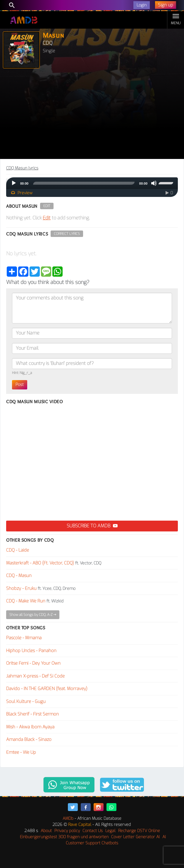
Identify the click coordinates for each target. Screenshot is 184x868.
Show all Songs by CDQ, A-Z (33, 615)
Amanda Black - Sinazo (29, 739)
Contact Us (93, 831)
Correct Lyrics (67, 234)
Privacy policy (67, 831)
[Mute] (154, 183)
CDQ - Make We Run (26, 601)
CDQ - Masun (19, 576)
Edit (47, 206)
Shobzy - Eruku (21, 588)
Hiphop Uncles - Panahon (31, 651)
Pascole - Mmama (24, 638)
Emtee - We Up (21, 752)
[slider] (84, 183)
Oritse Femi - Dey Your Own (33, 663)
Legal (110, 831)
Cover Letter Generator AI (135, 837)
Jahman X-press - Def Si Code (35, 676)
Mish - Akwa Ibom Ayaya (30, 727)
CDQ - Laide (18, 550)
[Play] (14, 183)
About (46, 831)
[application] (92, 183)
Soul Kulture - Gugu (26, 701)
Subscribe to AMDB (92, 526)
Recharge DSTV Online (139, 831)
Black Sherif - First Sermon (32, 714)
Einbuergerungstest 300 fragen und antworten (64, 837)
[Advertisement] (92, 115)
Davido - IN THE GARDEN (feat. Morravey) (47, 689)
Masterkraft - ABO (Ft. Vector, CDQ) (40, 563)
